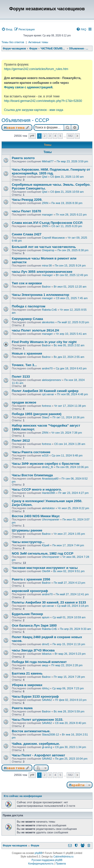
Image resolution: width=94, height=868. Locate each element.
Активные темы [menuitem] (38, 42)
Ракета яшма (22, 708)
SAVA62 (47, 700)
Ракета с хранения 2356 (31, 579)
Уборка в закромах (27, 685)
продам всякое (24, 402)
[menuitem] (7, 29)
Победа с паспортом (29, 306)
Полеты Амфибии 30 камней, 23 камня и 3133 (49, 602)
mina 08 (47, 265)
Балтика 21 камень (27, 673)
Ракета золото (23, 158)
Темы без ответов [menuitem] (13, 42)
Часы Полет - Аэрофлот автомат (38, 755)
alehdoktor (48, 508)
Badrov (46, 287)
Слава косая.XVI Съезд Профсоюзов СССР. (47, 223)
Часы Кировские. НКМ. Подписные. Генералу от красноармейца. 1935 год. (51, 171)
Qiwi (44, 177)
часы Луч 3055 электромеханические (42, 272)
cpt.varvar (48, 394)
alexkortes (48, 322)
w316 (45, 455)
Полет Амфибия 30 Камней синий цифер (45, 391)
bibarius (47, 654)
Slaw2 (46, 417)
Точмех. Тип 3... (24, 365)
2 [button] (45, 136)
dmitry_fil (47, 467)
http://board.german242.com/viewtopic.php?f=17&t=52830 (43, 101)
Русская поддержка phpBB (47, 860)
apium (46, 617)
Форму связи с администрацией (28, 87)
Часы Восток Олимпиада (32, 475)
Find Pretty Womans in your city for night (44, 342)
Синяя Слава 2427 (27, 234)
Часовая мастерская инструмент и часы (45, 568)
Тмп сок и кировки (27, 283)
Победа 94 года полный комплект (39, 662)
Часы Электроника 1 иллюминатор (40, 295)
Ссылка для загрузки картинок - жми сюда (34, 110)
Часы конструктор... (28, 542)
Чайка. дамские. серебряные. (36, 744)
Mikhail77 (48, 161)
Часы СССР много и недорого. (37, 489)
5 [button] (60, 136)
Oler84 (46, 571)
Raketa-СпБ (49, 310)
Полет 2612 (21, 441)
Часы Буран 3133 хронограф (35, 696)
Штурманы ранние (27, 530)
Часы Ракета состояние (31, 452)
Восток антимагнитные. (31, 731)
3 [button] (50, 136)
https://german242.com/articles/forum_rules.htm (36, 69)
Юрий (46, 545)
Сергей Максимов (53, 238)
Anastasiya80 (50, 479)
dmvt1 (46, 644)
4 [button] (55, 136)
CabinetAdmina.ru (63, 857)
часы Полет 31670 (26, 211)
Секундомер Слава (27, 319)
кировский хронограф (30, 591)
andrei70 (47, 368)
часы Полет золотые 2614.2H (35, 330)
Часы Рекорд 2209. (27, 200)
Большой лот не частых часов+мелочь (44, 247)
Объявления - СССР (25, 120)
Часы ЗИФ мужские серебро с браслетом (46, 464)
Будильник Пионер (27, 614)
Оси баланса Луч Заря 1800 (34, 625)
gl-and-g (47, 747)
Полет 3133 (21, 377)
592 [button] (70, 136)
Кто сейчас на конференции (23, 796)
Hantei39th (49, 493)
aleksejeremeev (52, 380)
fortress (46, 406)
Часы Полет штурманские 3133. (37, 720)
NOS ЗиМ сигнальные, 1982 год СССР (42, 553)
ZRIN (45, 203)
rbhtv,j (45, 688)
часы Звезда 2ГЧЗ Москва (33, 650)
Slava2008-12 (50, 735)
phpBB (39, 853)
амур (45, 665)
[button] (32, 136)
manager (47, 215)
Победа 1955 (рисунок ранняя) (37, 414)
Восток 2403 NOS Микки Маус (36, 516)
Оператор (48, 250)
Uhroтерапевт (51, 519)
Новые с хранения (27, 353)
